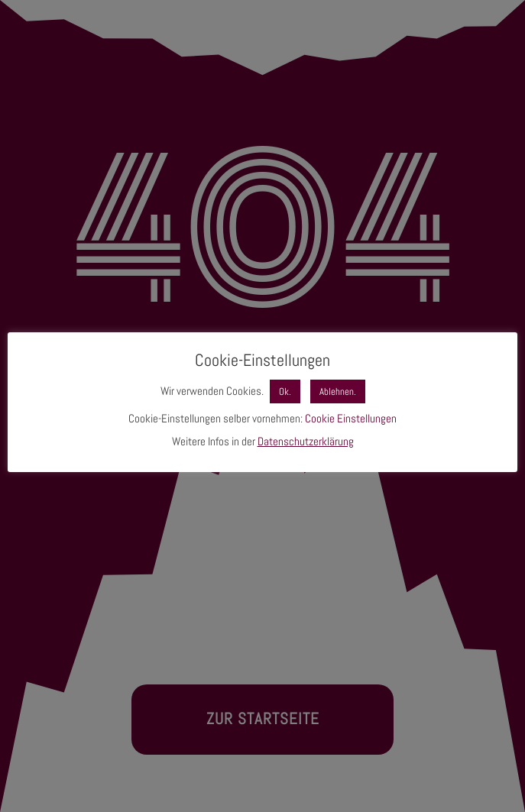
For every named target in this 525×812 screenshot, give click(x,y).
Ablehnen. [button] (338, 391)
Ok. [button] (285, 391)
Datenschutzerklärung (306, 441)
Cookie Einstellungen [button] (351, 418)
